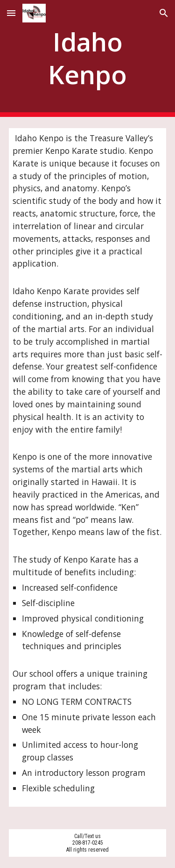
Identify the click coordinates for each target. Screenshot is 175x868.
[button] (11, 13)
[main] (88, 59)
